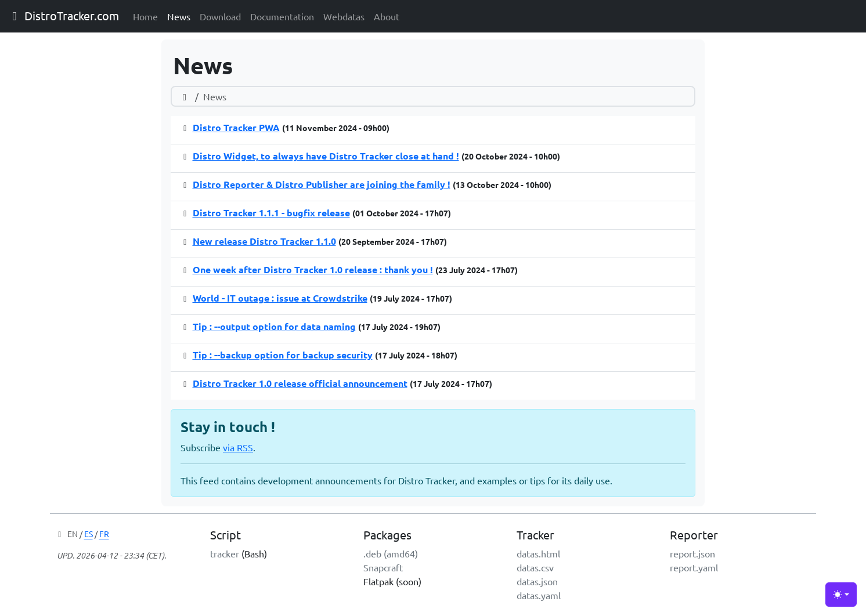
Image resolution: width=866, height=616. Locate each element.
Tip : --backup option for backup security (283, 355)
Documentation (282, 16)
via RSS (238, 447)
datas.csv (535, 567)
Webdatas (344, 16)
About (387, 16)
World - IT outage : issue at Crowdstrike (280, 298)
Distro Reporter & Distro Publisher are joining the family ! (322, 184)
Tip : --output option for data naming (274, 326)
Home (145, 16)
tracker (225, 553)
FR (104, 534)
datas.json (537, 581)
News (179, 16)
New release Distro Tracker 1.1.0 (264, 241)
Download (220, 16)
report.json (692, 553)
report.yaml (694, 567)
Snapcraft (383, 567)
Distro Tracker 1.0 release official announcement (300, 383)
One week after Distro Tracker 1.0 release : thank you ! (313, 269)
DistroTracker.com (63, 15)
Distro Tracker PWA (236, 127)
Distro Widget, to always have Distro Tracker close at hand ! (326, 156)
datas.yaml (539, 595)
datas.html (538, 553)
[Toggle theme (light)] (841, 595)
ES (89, 534)
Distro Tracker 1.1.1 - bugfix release (271, 213)
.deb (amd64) (391, 553)
